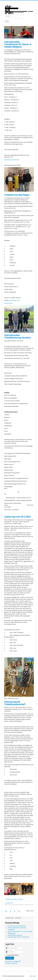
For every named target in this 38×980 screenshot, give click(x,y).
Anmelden (10, 958)
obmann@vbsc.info (14, 300)
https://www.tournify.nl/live (12, 160)
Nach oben (33, 976)
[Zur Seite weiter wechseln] (15, 911)
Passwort (8, 951)
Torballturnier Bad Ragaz (17, 195)
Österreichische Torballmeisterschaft (15, 703)
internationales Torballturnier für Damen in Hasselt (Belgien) (18, 44)
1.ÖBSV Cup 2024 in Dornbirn (14, 899)
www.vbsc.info (8, 303)
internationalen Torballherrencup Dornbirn (17, 336)
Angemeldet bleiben (13, 955)
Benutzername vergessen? (13, 961)
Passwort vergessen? (12, 963)
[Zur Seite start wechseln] (6, 911)
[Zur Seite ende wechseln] (19, 911)
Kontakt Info (9, 903)
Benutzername (8, 947)
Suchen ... (4, 15)
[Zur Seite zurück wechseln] (11, 911)
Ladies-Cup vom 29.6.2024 (17, 517)
